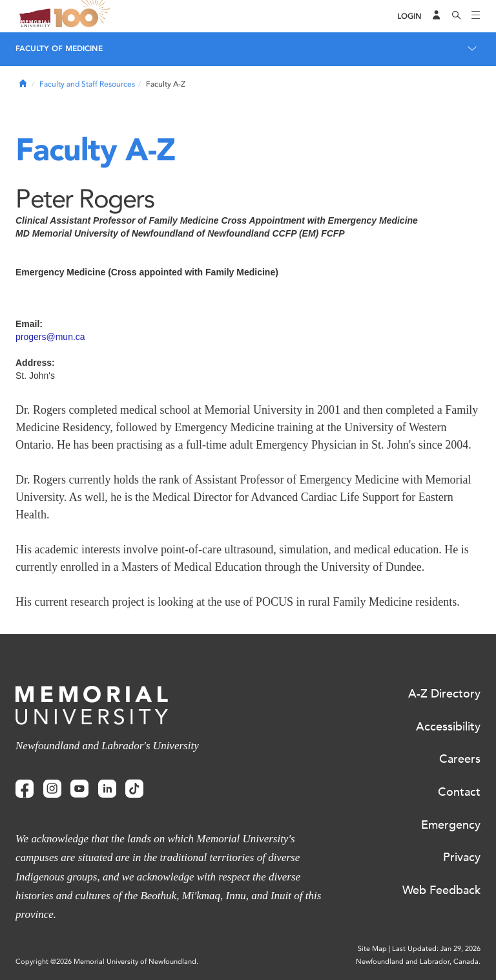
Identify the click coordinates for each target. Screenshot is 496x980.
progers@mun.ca (50, 337)
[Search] (457, 16)
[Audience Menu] (437, 16)
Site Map (372, 949)
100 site (84, 16)
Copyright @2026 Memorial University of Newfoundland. (107, 962)
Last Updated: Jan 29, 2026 (436, 949)
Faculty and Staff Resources (87, 84)
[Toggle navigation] (476, 16)
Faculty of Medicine (59, 48)
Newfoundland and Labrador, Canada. (418, 962)
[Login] (409, 16)
